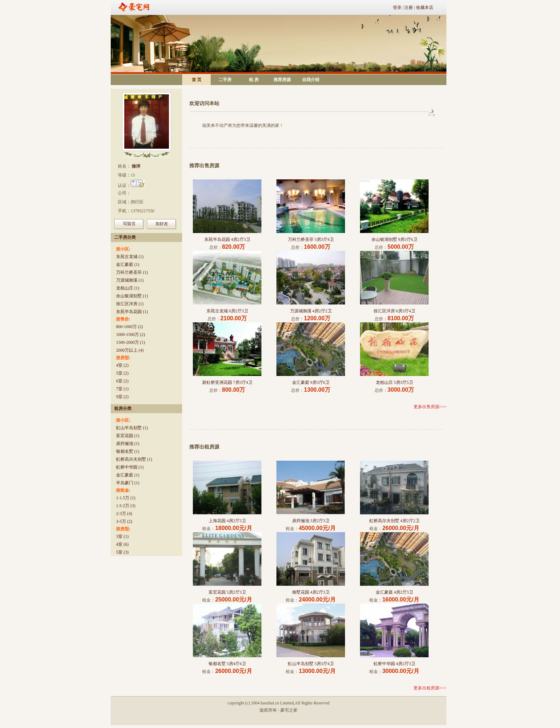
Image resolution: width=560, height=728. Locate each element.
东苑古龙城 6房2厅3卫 (227, 311)
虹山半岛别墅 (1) (132, 428)
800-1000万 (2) (129, 327)
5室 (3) (122, 552)
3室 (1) (122, 536)
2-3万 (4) (124, 514)
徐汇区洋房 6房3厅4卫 (394, 311)
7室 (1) (122, 389)
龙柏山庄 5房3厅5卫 (394, 382)
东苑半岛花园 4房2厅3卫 (227, 239)
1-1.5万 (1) (126, 498)
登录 (397, 8)
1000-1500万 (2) (131, 335)
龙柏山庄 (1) (128, 288)
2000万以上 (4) (130, 350)
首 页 (197, 80)
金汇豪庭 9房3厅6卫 (311, 382)
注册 (409, 8)
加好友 (162, 224)
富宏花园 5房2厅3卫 (227, 592)
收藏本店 (425, 8)
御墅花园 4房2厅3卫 (311, 592)
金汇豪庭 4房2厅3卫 (394, 592)
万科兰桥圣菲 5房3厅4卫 (311, 239)
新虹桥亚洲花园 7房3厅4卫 (227, 382)
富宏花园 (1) (128, 436)
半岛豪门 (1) (128, 483)
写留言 (129, 224)
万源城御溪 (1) (130, 280)
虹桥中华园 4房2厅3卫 (394, 664)
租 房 (254, 80)
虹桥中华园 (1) (130, 467)
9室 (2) (122, 397)
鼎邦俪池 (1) (128, 444)
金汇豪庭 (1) (128, 264)
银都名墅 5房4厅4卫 (227, 664)
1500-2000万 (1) (131, 342)
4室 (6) (122, 544)
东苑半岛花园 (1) (132, 312)
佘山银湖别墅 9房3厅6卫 (394, 239)
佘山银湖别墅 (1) (132, 296)
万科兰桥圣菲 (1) (132, 272)
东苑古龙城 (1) (130, 257)
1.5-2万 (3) (126, 506)
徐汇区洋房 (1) (130, 304)
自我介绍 (311, 80)
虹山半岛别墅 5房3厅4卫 (311, 664)
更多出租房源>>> (430, 688)
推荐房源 (282, 80)
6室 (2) (122, 381)
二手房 (225, 80)
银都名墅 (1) (128, 451)
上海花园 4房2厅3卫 (227, 521)
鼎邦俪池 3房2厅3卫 (311, 521)
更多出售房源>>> (430, 407)
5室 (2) (122, 373)
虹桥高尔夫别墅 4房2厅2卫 (394, 521)
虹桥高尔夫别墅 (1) (134, 459)
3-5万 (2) (124, 521)
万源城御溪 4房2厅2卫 (311, 311)
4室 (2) (122, 365)
